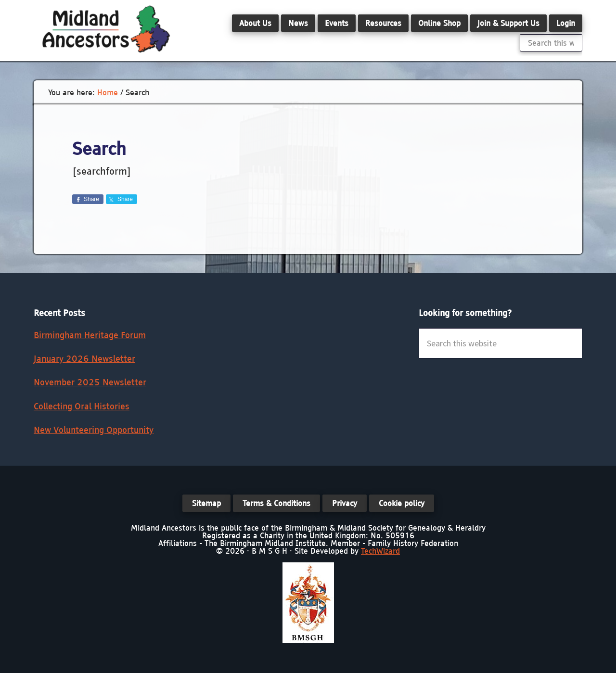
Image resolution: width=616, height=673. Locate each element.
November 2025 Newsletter (90, 382)
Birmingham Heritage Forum (90, 335)
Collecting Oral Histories (82, 406)
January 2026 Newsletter (84, 359)
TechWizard (380, 551)
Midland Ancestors (106, 29)
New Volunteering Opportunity (94, 430)
